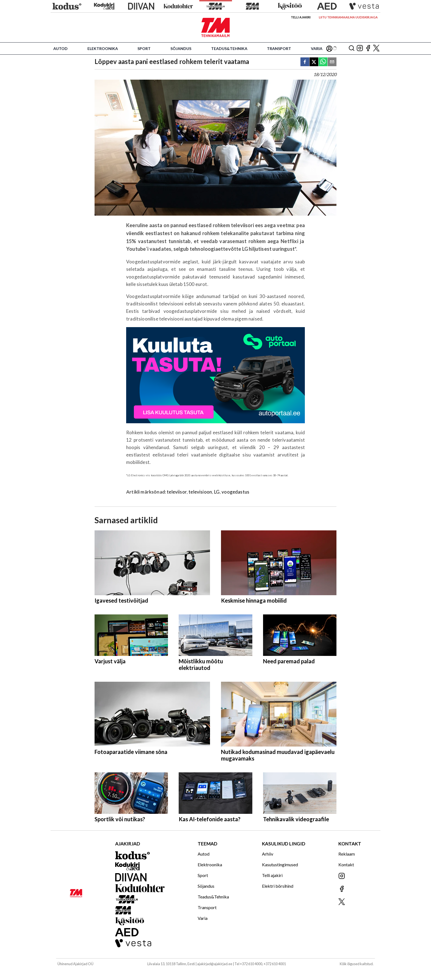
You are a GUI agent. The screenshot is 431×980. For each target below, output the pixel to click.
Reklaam (347, 854)
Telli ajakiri (301, 17)
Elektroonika (103, 48)
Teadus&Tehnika (229, 48)
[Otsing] (352, 48)
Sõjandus (181, 48)
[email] (332, 62)
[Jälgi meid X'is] (376, 48)
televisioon (200, 492)
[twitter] (314, 62)
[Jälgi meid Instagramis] (360, 48)
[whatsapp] (323, 62)
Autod (60, 48)
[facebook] (305, 62)
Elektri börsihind (278, 886)
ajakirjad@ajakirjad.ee (215, 964)
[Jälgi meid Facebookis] (368, 48)
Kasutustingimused (280, 865)
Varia (317, 48)
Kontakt (346, 865)
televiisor (177, 492)
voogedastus (235, 492)
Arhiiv (268, 854)
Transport (279, 48)
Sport (144, 48)
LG (217, 492)
